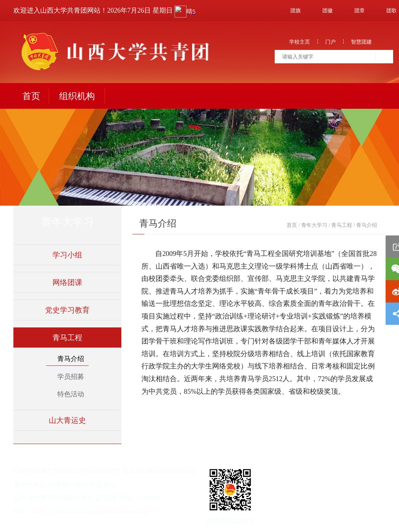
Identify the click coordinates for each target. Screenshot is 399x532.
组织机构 (77, 96)
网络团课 (67, 282)
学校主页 (300, 42)
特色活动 (71, 394)
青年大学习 (314, 225)
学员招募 (71, 377)
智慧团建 (361, 42)
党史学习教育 (67, 310)
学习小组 (67, 255)
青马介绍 (71, 359)
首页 (31, 96)
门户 (331, 42)
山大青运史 (67, 420)
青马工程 (67, 338)
